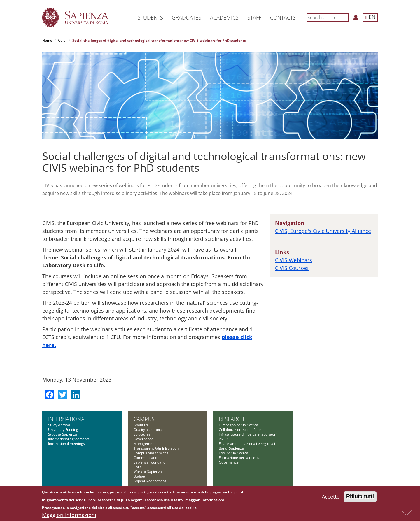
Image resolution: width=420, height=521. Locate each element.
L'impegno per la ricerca (238, 425)
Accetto (331, 497)
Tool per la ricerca (233, 453)
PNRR (223, 439)
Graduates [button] (187, 17)
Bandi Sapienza (231, 448)
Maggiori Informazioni (69, 515)
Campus (144, 419)
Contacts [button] (283, 17)
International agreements (69, 439)
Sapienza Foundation (150, 462)
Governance (143, 439)
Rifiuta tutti (360, 497)
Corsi (62, 40)
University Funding (63, 430)
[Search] (345, 17)
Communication (146, 458)
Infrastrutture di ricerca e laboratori (248, 434)
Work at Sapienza (148, 472)
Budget (139, 476)
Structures (142, 434)
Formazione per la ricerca (240, 458)
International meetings (66, 444)
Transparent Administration (156, 448)
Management (145, 444)
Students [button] (150, 17)
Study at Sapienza (63, 434)
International (68, 419)
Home (47, 40)
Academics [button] (224, 17)
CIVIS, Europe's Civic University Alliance (323, 231)
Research (231, 419)
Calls (138, 467)
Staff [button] (254, 17)
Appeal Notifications (150, 481)
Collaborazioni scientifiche (240, 430)
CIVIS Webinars (294, 260)
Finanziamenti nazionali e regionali (247, 444)
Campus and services (151, 453)
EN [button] (370, 17)
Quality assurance (148, 430)
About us (141, 425)
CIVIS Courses (292, 268)
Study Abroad (59, 425)
